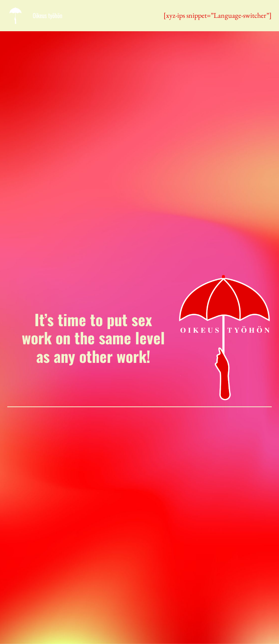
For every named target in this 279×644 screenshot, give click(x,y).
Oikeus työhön (48, 16)
